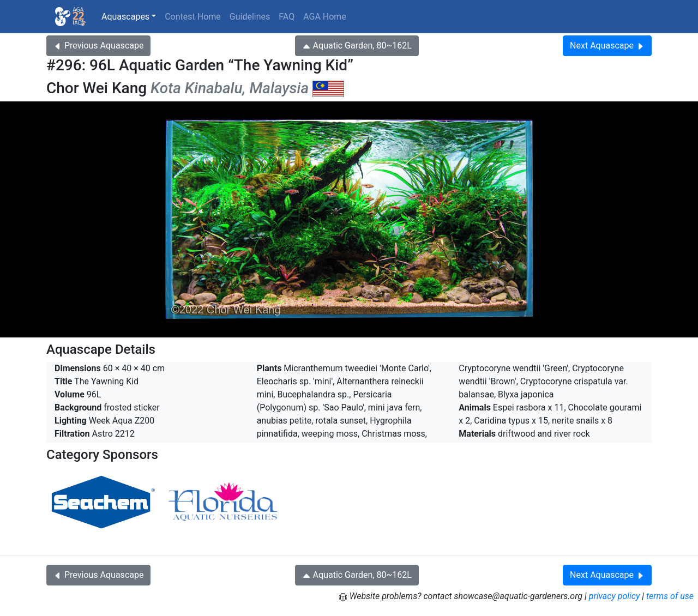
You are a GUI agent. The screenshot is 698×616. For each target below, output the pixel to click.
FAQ (287, 17)
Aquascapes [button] (125, 17)
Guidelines (250, 17)
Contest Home (193, 17)
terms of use (670, 596)
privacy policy (615, 596)
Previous (98, 46)
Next (607, 46)
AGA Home (325, 17)
